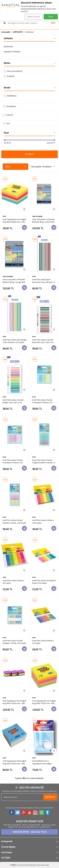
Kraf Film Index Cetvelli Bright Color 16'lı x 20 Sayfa (13, 401)
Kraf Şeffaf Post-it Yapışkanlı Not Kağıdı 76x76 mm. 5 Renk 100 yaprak (42, 762)
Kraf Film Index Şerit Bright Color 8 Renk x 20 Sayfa (15, 341)
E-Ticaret (20, 865)
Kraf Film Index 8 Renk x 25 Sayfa (43, 642)
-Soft (13, 865)
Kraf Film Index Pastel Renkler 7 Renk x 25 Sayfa (14, 642)
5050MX (10, 96)
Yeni (6, 123)
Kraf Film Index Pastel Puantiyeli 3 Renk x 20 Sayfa (42, 401)
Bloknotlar (8, 46)
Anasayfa (6, 32)
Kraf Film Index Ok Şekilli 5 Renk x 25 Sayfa (44, 582)
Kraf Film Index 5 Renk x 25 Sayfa (13, 582)
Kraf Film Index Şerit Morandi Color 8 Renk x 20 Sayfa (44, 281)
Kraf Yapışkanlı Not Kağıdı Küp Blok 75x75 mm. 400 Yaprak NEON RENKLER (44, 702)
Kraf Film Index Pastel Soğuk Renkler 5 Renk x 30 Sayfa (44, 461)
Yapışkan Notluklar (12, 52)
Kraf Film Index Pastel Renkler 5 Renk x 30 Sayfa (14, 521)
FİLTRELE (29, 154)
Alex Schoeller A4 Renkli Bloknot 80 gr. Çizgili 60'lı (14, 281)
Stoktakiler (9, 106)
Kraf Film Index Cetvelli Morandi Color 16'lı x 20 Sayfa (43, 341)
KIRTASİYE (18, 32)
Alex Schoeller (13, 71)
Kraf (9, 76)
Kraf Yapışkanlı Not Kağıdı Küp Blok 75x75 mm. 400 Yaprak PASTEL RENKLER (14, 762)
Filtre (15, 167)
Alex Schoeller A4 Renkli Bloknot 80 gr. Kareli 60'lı (43, 221)
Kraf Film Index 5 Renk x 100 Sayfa (43, 521)
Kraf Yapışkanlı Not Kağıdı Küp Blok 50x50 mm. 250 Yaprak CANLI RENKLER (14, 221)
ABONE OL (50, 797)
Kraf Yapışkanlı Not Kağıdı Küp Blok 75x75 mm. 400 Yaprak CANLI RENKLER (14, 702)
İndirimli (8, 115)
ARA (53, 23)
